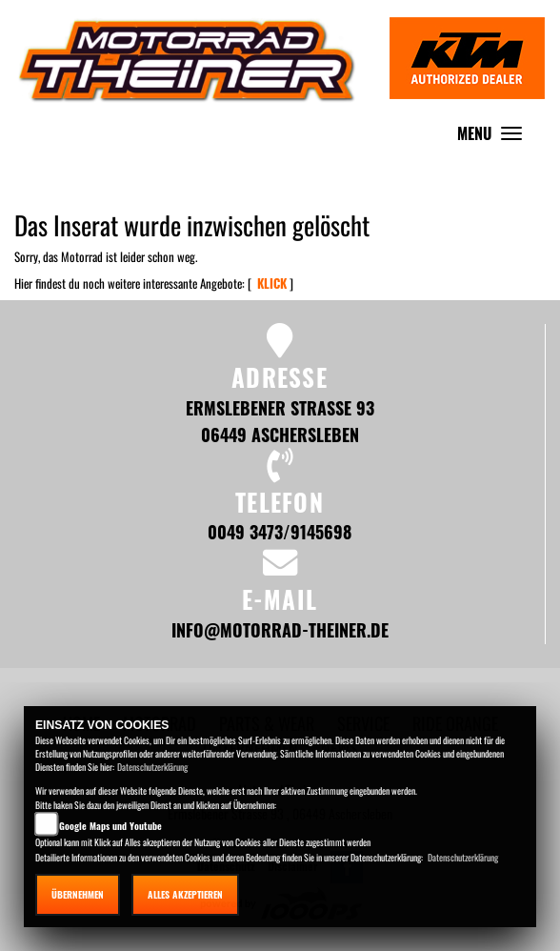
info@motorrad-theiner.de (280, 629)
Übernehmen (78, 894)
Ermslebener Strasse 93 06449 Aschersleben (280, 421)
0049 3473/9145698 (280, 531)
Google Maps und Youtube (110, 826)
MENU (494, 138)
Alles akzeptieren (185, 894)
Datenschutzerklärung (152, 767)
